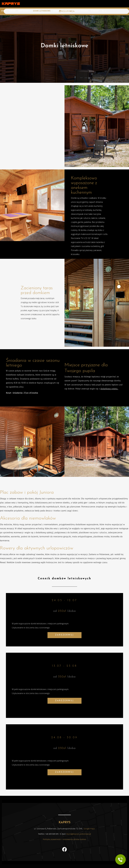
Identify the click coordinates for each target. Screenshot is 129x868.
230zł (62, 748)
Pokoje (12, 11)
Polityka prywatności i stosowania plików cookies (64, 839)
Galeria (66, 11)
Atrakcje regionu (80, 11)
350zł (62, 677)
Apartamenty (24, 11)
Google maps (89, 829)
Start (4, 11)
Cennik (56, 11)
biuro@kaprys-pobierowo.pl (79, 834)
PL (103, 11)
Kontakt (95, 11)
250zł (62, 611)
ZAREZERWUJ (64, 635)
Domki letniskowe (42, 11)
